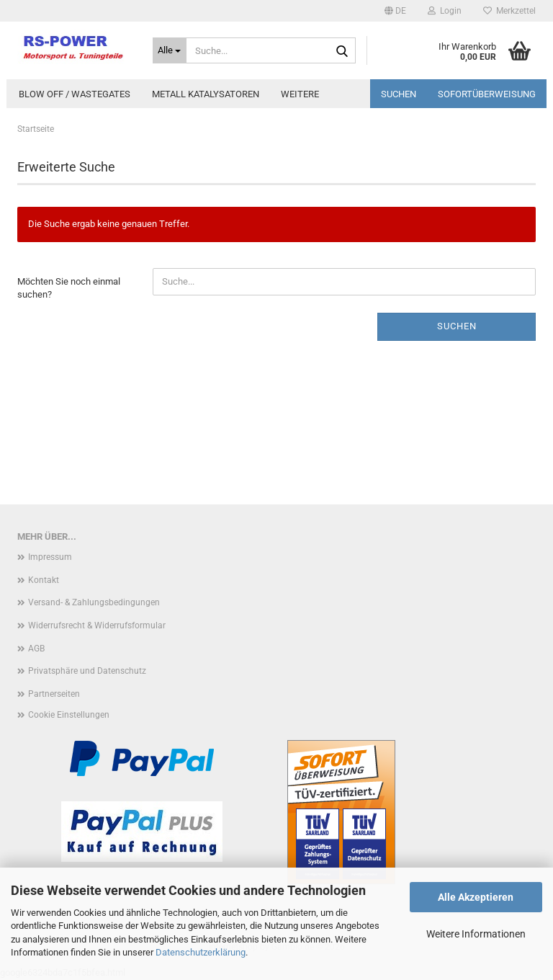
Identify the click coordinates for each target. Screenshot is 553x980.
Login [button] (445, 11)
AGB (36, 649)
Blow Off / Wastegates (75, 94)
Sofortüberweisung (487, 94)
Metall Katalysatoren (206, 94)
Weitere (300, 94)
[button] (395, 11)
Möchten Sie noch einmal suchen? (69, 288)
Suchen (399, 94)
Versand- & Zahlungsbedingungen (94, 602)
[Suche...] (170, 50)
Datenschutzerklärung (201, 952)
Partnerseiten (54, 694)
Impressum (50, 557)
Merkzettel (509, 11)
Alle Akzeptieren (476, 897)
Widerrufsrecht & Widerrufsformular (97, 625)
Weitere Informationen (476, 934)
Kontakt (44, 580)
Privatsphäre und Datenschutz (87, 671)
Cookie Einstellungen (69, 715)
